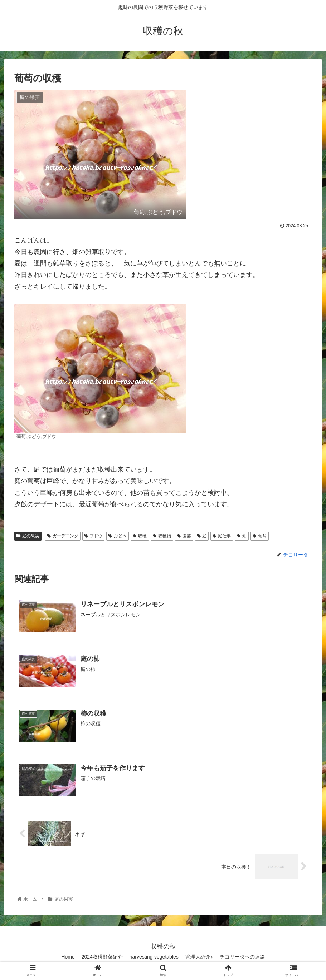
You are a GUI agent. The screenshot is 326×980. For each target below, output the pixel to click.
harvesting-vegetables (154, 957)
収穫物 (162, 536)
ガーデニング (63, 536)
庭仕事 (222, 536)
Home (66, 957)
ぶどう (118, 536)
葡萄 (260, 536)
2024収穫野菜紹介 (101, 957)
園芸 (184, 536)
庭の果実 (28, 536)
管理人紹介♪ (200, 957)
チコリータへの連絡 (244, 957)
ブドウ (94, 536)
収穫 (140, 536)
